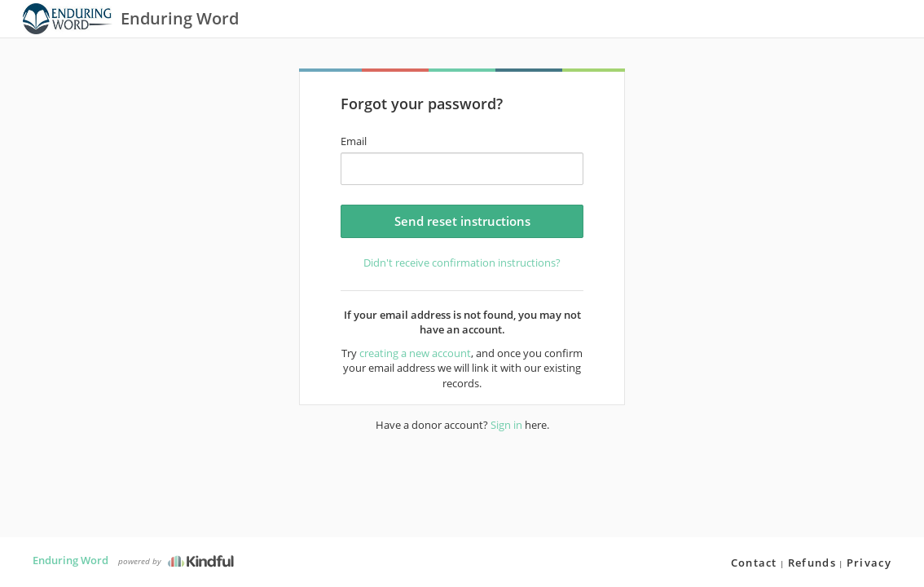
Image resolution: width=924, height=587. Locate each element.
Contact (754, 563)
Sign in (506, 425)
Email (354, 141)
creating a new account (415, 353)
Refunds (812, 563)
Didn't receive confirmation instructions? (462, 263)
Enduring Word (70, 560)
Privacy (869, 563)
